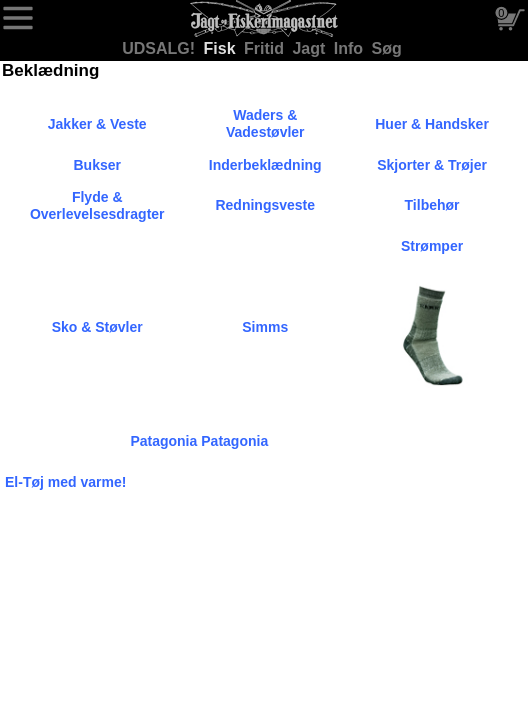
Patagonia (163, 441)
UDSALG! (160, 48)
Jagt (310, 48)
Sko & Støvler (97, 327)
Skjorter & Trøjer (432, 165)
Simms (265, 327)
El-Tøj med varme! (65, 482)
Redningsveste (265, 205)
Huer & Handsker (432, 124)
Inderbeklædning (265, 165)
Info (351, 48)
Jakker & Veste (97, 124)
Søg (387, 48)
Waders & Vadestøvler (265, 123)
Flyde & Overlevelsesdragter (97, 205)
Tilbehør (432, 205)
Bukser (96, 165)
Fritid (266, 48)
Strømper (432, 246)
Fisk (222, 48)
